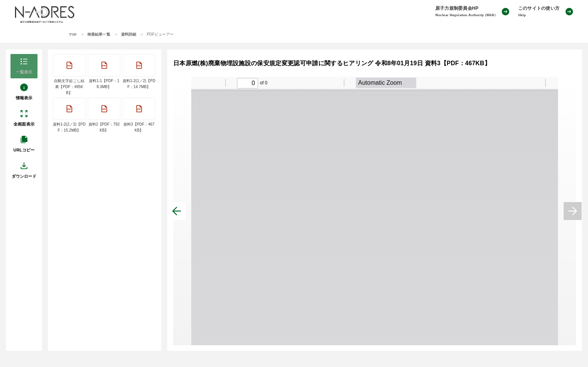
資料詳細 (129, 34)
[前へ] (177, 211)
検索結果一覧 (99, 34)
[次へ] (573, 211)
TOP (73, 35)
